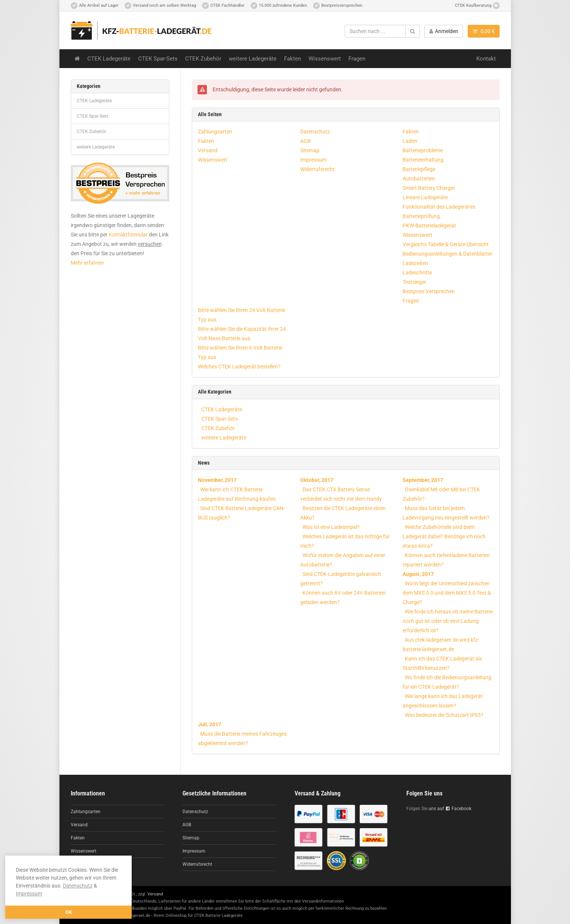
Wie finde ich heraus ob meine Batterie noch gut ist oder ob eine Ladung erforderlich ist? (448, 621)
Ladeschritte (417, 273)
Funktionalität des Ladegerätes (439, 207)
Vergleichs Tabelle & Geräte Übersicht (446, 244)
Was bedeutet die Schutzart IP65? (444, 715)
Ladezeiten (415, 263)
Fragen (357, 59)
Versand (208, 150)
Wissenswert (325, 59)
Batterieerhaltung (423, 160)
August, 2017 (418, 574)
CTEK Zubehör (203, 59)
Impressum (29, 894)
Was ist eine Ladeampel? (331, 527)
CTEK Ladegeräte (109, 59)
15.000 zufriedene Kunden (279, 6)
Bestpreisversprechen (338, 6)
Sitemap (310, 150)
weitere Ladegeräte (253, 59)
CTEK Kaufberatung (477, 6)
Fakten (293, 59)
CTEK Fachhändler (223, 6)
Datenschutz (78, 886)
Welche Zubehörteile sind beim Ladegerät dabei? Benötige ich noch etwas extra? (444, 536)
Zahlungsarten (215, 132)
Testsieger (414, 282)
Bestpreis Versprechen (429, 291)
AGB (306, 141)
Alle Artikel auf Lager (95, 6)
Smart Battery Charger (429, 188)
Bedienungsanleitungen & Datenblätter (448, 254)
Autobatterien (419, 179)
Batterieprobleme (423, 150)
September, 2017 (423, 480)
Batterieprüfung (421, 216)
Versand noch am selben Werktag (160, 6)
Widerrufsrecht (318, 169)
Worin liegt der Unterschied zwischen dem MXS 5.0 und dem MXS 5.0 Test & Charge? (447, 593)
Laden (410, 141)
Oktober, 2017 (317, 480)
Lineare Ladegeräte (425, 197)
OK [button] (69, 912)
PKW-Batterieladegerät (429, 226)
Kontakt (486, 59)
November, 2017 (217, 480)
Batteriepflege (419, 169)
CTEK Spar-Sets (158, 59)
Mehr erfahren (87, 263)
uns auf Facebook (450, 809)
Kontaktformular (128, 235)
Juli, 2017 (210, 724)
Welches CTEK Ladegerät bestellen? (239, 367)
